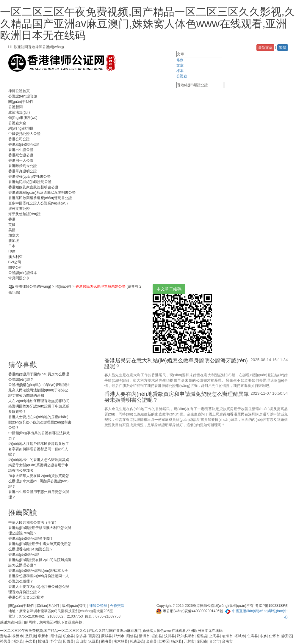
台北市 (214, 641)
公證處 (182, 76)
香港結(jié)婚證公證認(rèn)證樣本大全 (38, 571)
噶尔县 (177, 641)
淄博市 (144, 636)
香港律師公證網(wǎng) (33, 286)
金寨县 (151, 641)
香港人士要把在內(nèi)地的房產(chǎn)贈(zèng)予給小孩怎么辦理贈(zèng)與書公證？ (40, 422)
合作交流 (117, 606)
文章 (180, 65)
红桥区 (164, 641)
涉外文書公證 (19, 209)
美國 (12, 230)
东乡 (263, 636)
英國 (12, 225)
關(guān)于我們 (21, 102)
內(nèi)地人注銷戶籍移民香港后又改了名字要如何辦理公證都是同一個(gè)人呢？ (39, 449)
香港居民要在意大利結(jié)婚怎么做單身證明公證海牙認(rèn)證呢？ (176, 363)
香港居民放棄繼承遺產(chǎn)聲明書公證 (40, 198)
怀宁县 (56, 641)
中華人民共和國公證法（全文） (33, 522)
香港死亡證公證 (21, 155)
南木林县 (121, 641)
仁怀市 (274, 636)
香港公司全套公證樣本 (26, 597)
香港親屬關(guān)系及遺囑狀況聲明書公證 (42, 193)
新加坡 (14, 241)
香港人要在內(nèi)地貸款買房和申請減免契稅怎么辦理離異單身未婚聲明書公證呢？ (177, 397)
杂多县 (81, 636)
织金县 (68, 636)
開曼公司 (15, 267)
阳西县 (68, 641)
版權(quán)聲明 (74, 606)
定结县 (5, 636)
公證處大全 (17, 123)
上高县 (214, 636)
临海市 (227, 636)
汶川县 (170, 636)
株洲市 (18, 636)
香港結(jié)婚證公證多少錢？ (31, 538)
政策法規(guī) (19, 112)
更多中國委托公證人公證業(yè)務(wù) (38, 203)
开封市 (189, 641)
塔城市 (240, 636)
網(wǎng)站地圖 (21, 128)
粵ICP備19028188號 (271, 606)
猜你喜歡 (23, 364)
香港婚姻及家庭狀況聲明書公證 (33, 187)
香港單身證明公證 (23, 171)
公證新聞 (15, 107)
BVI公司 (15, 262)
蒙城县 (107, 636)
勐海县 (107, 641)
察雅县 (202, 636)
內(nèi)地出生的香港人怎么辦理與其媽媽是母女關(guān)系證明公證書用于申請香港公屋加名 (39, 465)
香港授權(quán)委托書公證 (30, 177)
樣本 (180, 71)
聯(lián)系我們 (48, 606)
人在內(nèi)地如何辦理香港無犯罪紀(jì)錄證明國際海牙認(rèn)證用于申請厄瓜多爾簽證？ (39, 406)
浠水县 (18, 641)
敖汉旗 (31, 636)
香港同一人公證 (21, 160)
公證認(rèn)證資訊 (23, 96)
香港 (12, 219)
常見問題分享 (19, 278)
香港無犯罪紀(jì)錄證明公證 (30, 182)
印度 (12, 251)
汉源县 (94, 641)
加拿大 (14, 235)
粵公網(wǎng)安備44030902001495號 (189, 611)
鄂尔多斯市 (186, 636)
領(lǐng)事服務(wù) (23, 118)
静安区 (287, 636)
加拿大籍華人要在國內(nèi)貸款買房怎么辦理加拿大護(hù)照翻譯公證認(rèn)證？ (39, 481)
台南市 (227, 641)
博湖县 (43, 641)
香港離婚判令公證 (23, 166)
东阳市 (202, 641)
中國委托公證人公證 (24, 134)
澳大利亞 (15, 257)
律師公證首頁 (19, 91)
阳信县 (56, 636)
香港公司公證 (19, 139)
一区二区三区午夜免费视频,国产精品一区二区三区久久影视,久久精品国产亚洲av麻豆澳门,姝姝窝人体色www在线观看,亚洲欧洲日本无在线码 (148, 23)
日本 (12, 246)
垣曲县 (157, 636)
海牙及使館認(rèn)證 (25, 214)
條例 (180, 60)
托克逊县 (137, 641)
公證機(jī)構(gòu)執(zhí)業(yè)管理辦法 (39, 385)
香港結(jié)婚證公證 (24, 144)
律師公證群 (98, 606)
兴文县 (31, 641)
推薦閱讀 (23, 512)
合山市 (81, 641)
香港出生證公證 (21, 150)
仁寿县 (253, 636)
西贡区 (94, 636)
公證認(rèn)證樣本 (23, 273)
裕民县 (5, 641)
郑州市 (119, 636)
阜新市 (43, 636)
